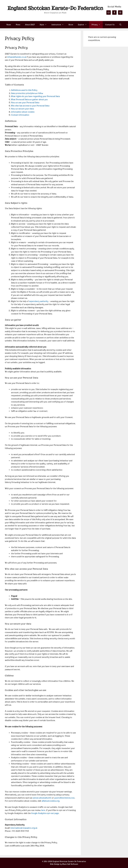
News (18, 25)
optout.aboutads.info (42, 798)
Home (9, 25)
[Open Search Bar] (120, 25)
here (43, 810)
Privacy (97, 25)
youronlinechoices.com (64, 798)
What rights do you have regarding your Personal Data (35, 96)
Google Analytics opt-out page (45, 813)
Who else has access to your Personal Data (30, 106)
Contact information (20, 115)
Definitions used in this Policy (24, 90)
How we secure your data (22, 109)
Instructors (59, 25)
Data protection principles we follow (27, 93)
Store (71, 25)
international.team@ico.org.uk (24, 828)
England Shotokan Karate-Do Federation (55, 8)
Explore (84, 25)
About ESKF (30, 25)
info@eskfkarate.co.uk (17, 57)
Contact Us (110, 25)
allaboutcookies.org (51, 801)
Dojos (44, 25)
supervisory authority (39, 301)
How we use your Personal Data (25, 103)
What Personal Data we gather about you (29, 100)
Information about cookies (23, 112)
